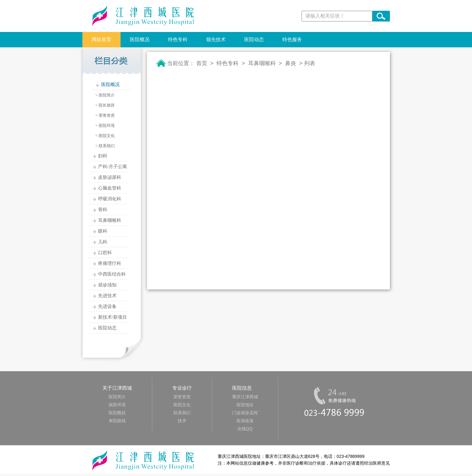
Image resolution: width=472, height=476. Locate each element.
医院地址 (245, 405)
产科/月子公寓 (113, 167)
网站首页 (101, 39)
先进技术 (107, 296)
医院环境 (107, 126)
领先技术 (216, 39)
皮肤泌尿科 (110, 177)
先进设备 (107, 306)
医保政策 (245, 421)
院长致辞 (107, 105)
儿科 (103, 242)
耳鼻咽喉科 (110, 220)
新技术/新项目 (113, 317)
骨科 (103, 210)
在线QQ (245, 429)
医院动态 (254, 39)
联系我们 (107, 146)
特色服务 (292, 39)
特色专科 (178, 39)
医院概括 (117, 413)
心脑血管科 (110, 188)
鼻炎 (291, 63)
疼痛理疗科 (110, 263)
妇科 (103, 156)
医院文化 (107, 136)
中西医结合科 (112, 274)
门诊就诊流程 (245, 413)
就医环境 (117, 405)
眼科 (103, 231)
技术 (182, 421)
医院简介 (107, 95)
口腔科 (105, 253)
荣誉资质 (107, 115)
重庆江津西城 (245, 397)
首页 (202, 63)
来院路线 (117, 421)
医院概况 (140, 39)
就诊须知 (107, 285)
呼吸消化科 (110, 199)
